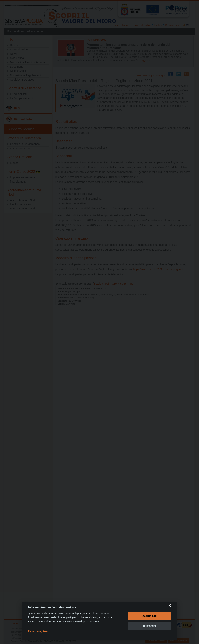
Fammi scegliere (38, 631)
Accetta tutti (150, 616)
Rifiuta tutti (150, 626)
